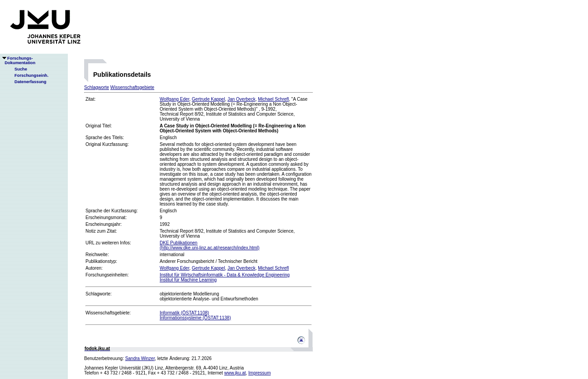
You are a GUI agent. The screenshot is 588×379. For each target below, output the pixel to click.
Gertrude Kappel (208, 99)
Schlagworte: (99, 294)
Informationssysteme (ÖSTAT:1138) (195, 318)
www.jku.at (235, 373)
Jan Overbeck (242, 99)
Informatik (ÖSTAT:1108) (184, 313)
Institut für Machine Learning (188, 280)
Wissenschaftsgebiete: (108, 313)
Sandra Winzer (140, 358)
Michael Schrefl (273, 99)
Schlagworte (97, 87)
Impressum (259, 373)
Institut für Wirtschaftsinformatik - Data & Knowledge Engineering (225, 275)
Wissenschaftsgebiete (132, 87)
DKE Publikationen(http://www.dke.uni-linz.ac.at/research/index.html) (210, 245)
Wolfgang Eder (174, 99)
